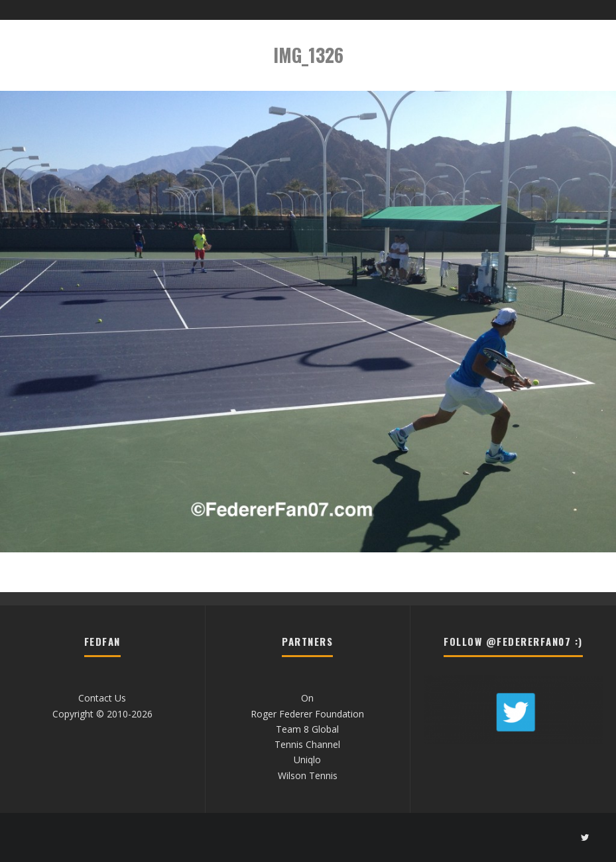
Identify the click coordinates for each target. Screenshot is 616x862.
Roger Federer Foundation (307, 714)
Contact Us (102, 698)
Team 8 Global (307, 729)
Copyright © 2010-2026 (102, 714)
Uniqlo (307, 760)
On (307, 698)
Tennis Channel (307, 744)
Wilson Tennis (308, 775)
